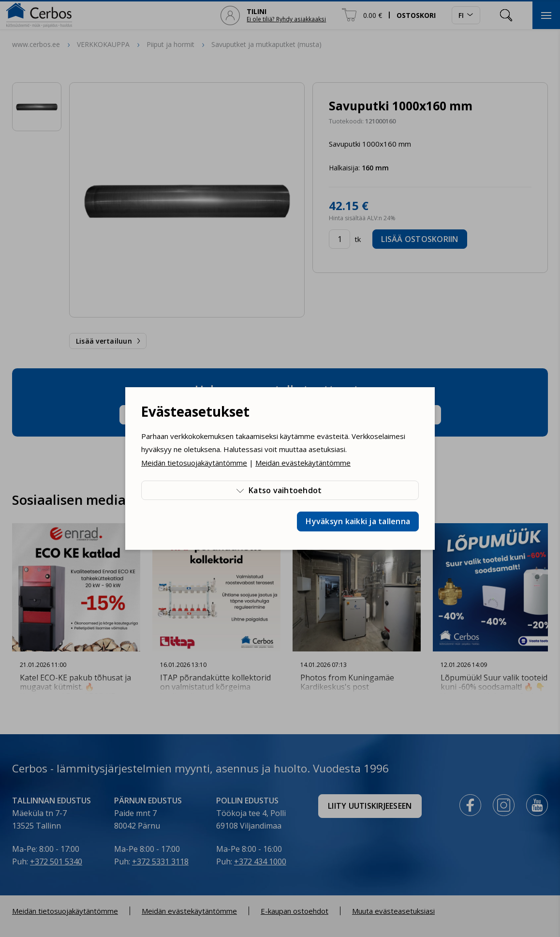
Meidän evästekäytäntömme (303, 463)
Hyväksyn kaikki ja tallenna (358, 521)
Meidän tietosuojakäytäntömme (194, 463)
